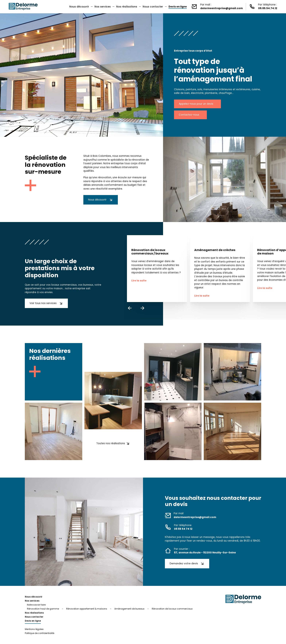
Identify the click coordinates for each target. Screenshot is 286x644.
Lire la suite (139, 281)
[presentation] (130, 308)
